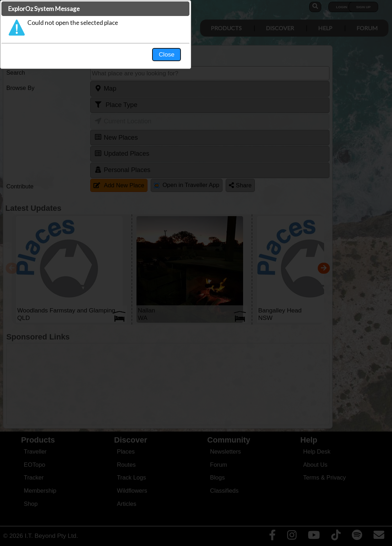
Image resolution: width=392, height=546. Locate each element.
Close (263, 148)
